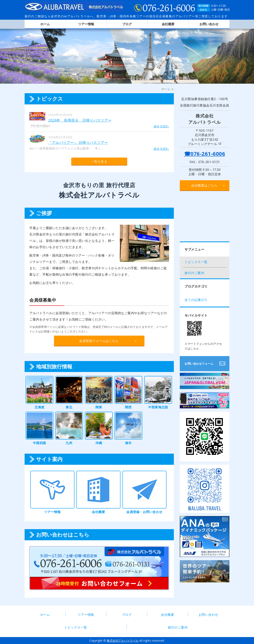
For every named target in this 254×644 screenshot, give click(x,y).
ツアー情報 (86, 24)
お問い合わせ (209, 24)
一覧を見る (99, 161)
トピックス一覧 (196, 262)
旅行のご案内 (194, 273)
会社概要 (168, 24)
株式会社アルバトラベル (123, 641)
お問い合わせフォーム (199, 364)
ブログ (127, 24)
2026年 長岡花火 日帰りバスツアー (80, 120)
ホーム (45, 24)
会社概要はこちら (204, 185)
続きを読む (162, 126)
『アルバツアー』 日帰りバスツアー (78, 142)
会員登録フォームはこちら (99, 341)
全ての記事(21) (196, 300)
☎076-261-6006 (205, 154)
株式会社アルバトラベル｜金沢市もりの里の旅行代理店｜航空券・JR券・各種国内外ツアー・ (74, 6)
